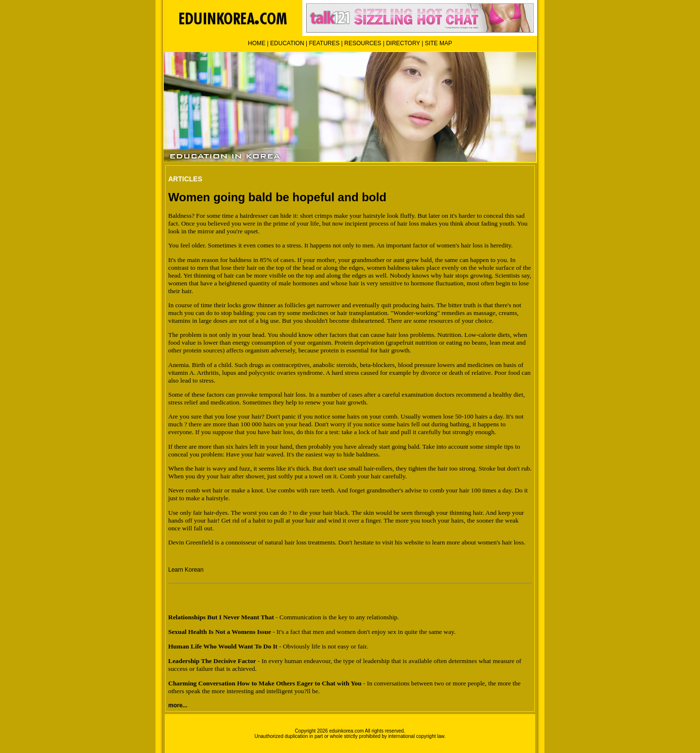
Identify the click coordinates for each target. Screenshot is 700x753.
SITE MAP (438, 43)
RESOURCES (363, 43)
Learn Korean (186, 570)
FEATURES (324, 43)
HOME (257, 43)
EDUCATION (287, 43)
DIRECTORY (403, 43)
